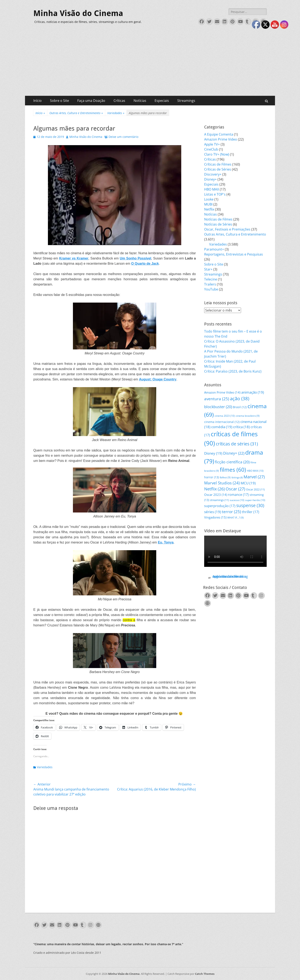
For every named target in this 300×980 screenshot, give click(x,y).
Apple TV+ (212, 144)
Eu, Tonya (166, 542)
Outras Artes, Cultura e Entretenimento (76, 113)
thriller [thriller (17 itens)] (251, 512)
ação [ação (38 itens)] (240, 398)
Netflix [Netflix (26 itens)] (214, 489)
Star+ (208, 269)
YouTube (211, 289)
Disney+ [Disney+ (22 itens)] (234, 453)
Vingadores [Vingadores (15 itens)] (215, 517)
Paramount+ (214, 249)
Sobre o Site (59, 101)
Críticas (119, 101)
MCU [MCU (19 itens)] (248, 483)
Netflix (209, 209)
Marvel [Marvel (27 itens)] (254, 477)
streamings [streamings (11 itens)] (219, 500)
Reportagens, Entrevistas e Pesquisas (234, 254)
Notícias (140, 101)
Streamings (186, 101)
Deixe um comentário (123, 137)
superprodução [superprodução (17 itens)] (220, 506)
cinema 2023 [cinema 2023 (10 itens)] (225, 416)
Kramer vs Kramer (74, 258)
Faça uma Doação (91, 101)
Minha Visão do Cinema (78, 13)
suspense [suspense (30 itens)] (250, 505)
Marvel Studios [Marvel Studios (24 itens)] (222, 483)
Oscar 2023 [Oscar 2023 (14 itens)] (216, 495)
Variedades (116, 113)
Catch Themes (205, 974)
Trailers (210, 284)
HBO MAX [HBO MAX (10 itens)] (255, 471)
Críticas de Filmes (218, 164)
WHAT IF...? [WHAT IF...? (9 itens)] (236, 518)
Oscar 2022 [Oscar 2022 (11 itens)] (255, 489)
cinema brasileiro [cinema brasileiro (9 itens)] (248, 416)
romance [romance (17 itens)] (238, 494)
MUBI (208, 204)
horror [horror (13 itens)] (212, 477)
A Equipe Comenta (219, 134)
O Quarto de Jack (145, 264)
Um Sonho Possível (136, 258)
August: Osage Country (158, 379)
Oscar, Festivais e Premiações (227, 229)
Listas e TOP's (215, 194)
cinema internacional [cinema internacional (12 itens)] (222, 422)
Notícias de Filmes (218, 219)
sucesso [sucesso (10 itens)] (237, 500)
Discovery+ (213, 174)
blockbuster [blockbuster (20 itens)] (218, 407)
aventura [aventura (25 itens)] (217, 399)
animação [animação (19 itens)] (253, 392)
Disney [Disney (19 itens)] (213, 453)
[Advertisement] (150, 65)
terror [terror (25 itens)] (231, 512)
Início (37, 101)
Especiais (162, 101)
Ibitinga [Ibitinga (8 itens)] (237, 478)
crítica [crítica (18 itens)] (241, 427)
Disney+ (210, 179)
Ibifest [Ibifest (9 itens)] (225, 477)
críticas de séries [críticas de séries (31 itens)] (237, 444)
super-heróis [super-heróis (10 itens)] (255, 500)
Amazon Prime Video (221, 139)
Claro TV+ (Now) (217, 154)
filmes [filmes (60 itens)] (233, 470)
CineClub (211, 149)
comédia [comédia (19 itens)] (222, 427)
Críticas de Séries (218, 169)
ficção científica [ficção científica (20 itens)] (232, 462)
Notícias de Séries (218, 224)
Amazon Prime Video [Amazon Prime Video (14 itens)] (222, 392)
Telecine (211, 279)
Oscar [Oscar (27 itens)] (235, 489)
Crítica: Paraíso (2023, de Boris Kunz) (233, 371)
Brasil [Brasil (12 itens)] (240, 407)
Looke (209, 199)
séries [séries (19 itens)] (213, 512)
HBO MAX (212, 189)
